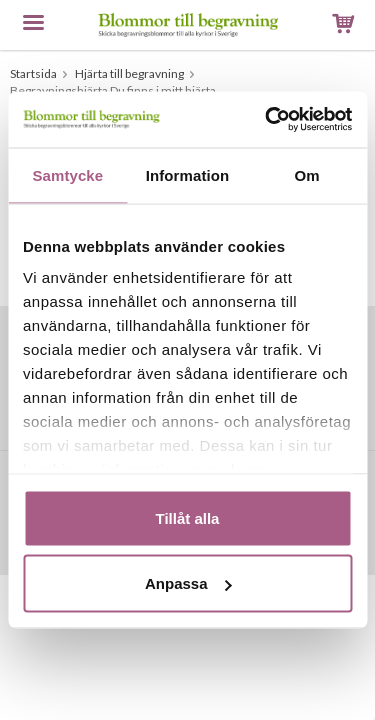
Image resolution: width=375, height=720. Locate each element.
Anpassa (188, 583)
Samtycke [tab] (67, 174)
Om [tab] (307, 174)
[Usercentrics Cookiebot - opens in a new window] (267, 120)
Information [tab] (188, 174)
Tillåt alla (188, 517)
